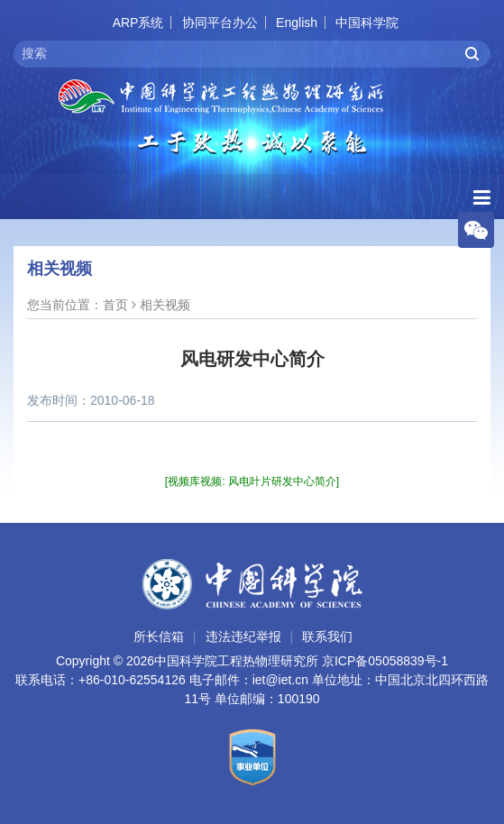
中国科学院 (367, 23)
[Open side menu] (482, 198)
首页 (115, 305)
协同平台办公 (220, 23)
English (297, 23)
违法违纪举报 (243, 636)
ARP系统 (138, 23)
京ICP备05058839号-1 (385, 661)
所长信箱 (159, 636)
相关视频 (165, 305)
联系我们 (327, 636)
